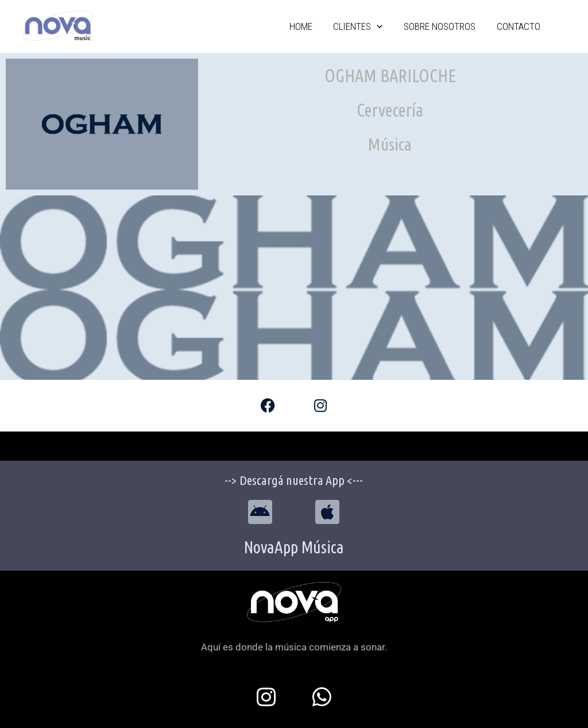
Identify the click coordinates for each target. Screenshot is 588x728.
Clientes (382, 26)
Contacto (523, 26)
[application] (401, 27)
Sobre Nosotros (454, 26)
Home (334, 26)
